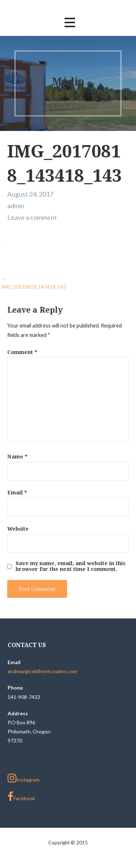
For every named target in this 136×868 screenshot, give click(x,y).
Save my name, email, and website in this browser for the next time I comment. (71, 566)
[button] (70, 23)
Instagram (24, 778)
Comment (22, 352)
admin (16, 206)
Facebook (21, 797)
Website (18, 529)
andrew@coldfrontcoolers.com (42, 671)
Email (17, 493)
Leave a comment (32, 217)
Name (17, 457)
